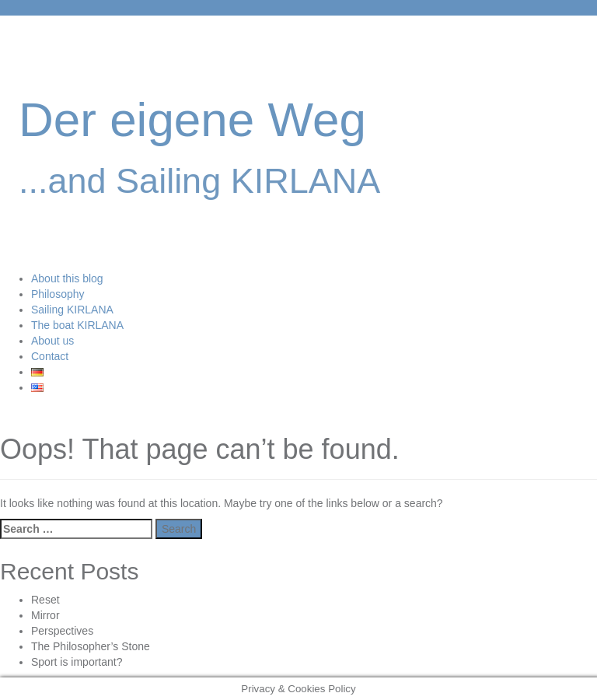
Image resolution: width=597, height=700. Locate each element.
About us (52, 341)
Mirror (45, 615)
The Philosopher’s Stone (91, 646)
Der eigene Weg (192, 119)
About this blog (67, 278)
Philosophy (58, 294)
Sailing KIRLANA (72, 310)
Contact (50, 356)
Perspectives (62, 631)
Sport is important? (77, 662)
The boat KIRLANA (77, 325)
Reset (45, 600)
